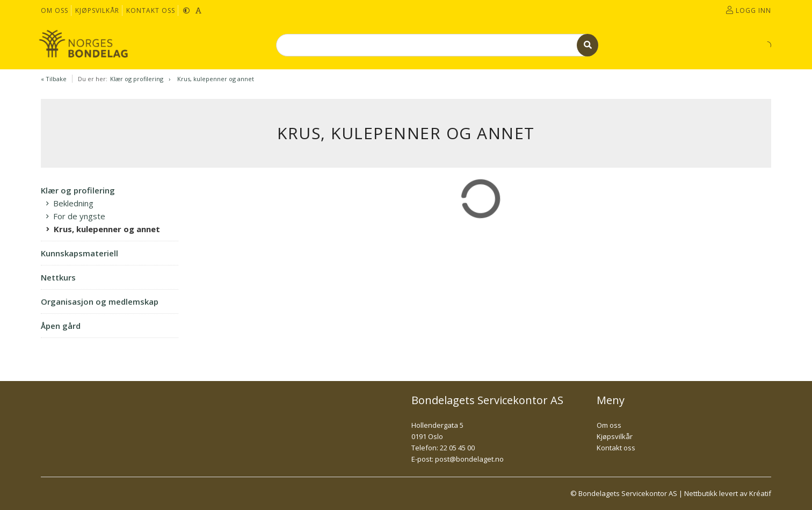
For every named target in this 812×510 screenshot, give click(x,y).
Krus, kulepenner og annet (216, 79)
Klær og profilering (137, 79)
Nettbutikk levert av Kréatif (728, 493)
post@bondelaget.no (469, 459)
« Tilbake (54, 79)
